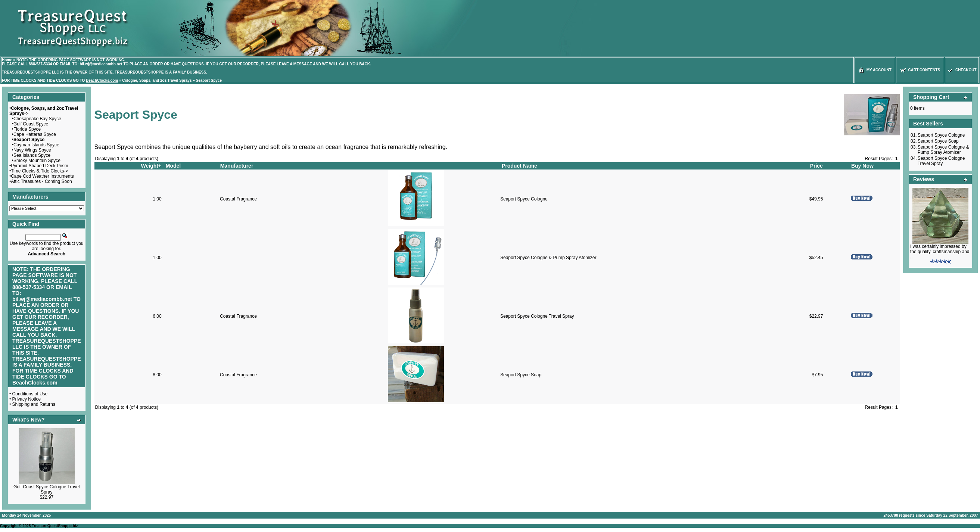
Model (173, 166)
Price (816, 166)
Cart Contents (920, 70)
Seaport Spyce (209, 80)
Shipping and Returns (34, 404)
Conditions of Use (30, 394)
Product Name (519, 166)
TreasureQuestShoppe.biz (55, 526)
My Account (875, 70)
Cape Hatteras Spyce (35, 134)
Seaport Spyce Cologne (524, 199)
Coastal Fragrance (238, 199)
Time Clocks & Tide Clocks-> (39, 171)
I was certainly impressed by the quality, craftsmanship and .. (940, 252)
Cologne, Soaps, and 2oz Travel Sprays (157, 80)
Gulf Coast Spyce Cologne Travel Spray (46, 489)
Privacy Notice (27, 399)
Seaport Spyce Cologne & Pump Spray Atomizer (548, 258)
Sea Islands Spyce (32, 155)
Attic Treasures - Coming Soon (41, 181)
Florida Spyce (27, 129)
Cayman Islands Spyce (36, 145)
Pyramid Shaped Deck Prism (39, 166)
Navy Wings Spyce (32, 150)
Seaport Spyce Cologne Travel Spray (537, 316)
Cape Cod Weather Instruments (42, 176)
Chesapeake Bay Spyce (37, 119)
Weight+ (151, 166)
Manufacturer (237, 166)
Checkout (962, 70)
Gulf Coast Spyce (31, 124)
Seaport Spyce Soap (521, 375)
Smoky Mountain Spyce (37, 161)
